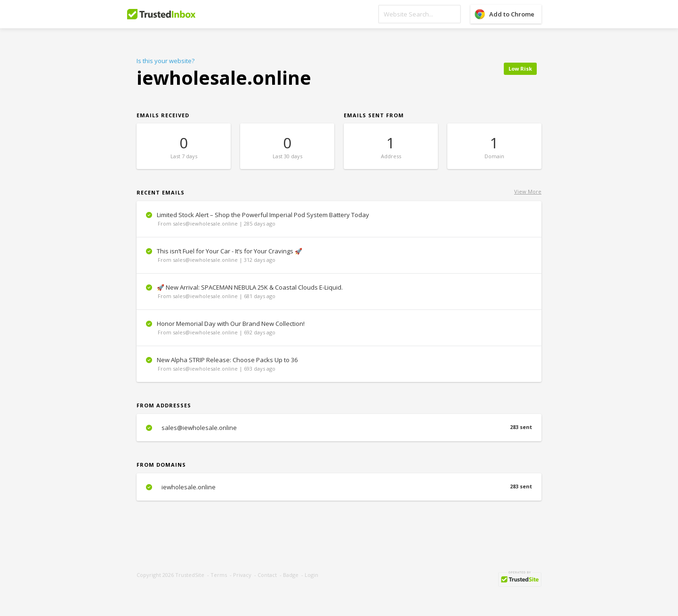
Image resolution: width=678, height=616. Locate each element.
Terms (219, 575)
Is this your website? (165, 61)
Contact (267, 575)
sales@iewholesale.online (339, 428)
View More (528, 191)
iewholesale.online (339, 487)
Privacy (242, 575)
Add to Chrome (512, 14)
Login (311, 575)
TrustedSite (190, 575)
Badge (291, 575)
